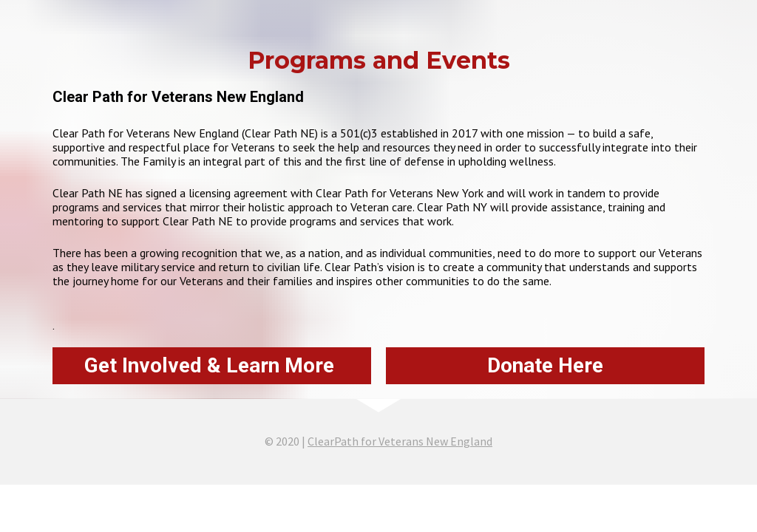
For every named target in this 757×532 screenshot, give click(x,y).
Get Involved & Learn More (212, 365)
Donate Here (545, 365)
